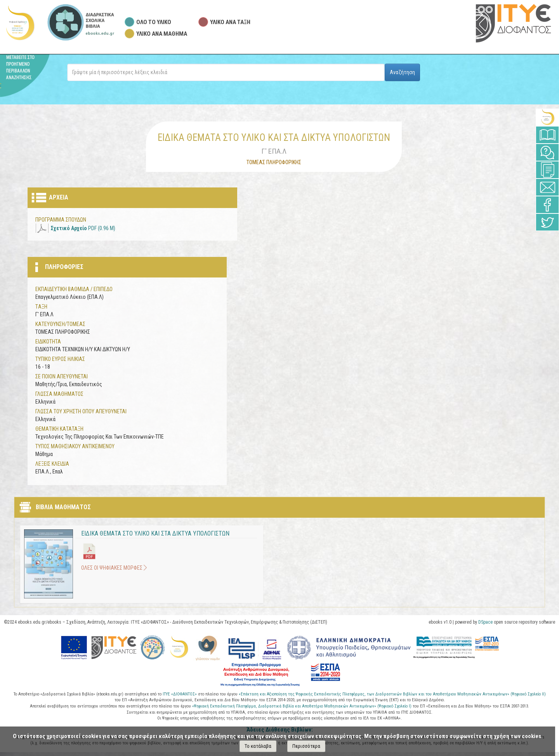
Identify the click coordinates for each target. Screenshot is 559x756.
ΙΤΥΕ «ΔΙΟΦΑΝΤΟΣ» (180, 694)
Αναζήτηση (402, 72)
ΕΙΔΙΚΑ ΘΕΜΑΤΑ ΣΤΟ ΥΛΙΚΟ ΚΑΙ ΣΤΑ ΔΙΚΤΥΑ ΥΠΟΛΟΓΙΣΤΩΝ (155, 533)
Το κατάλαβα (258, 746)
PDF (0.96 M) (83, 228)
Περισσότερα (306, 746)
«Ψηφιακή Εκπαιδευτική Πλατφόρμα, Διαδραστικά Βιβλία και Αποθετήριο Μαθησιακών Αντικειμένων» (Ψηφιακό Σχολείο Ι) (302, 706)
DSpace (485, 622)
